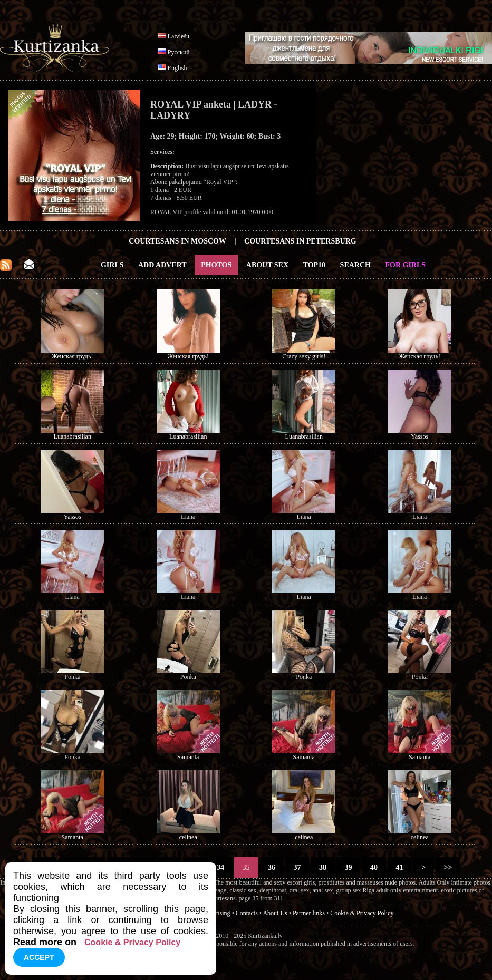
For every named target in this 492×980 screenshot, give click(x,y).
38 (323, 867)
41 (399, 867)
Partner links (309, 913)
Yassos (419, 436)
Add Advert (162, 265)
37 (297, 867)
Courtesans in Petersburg (300, 241)
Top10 (315, 265)
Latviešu (179, 36)
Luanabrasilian (73, 436)
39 (348, 867)
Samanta (188, 757)
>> (448, 867)
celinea (188, 837)
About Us (275, 913)
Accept (39, 957)
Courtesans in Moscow (177, 241)
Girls (112, 265)
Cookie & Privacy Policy (362, 913)
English (177, 68)
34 (221, 867)
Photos (216, 265)
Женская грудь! (72, 356)
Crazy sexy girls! (304, 356)
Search (355, 265)
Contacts (247, 913)
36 (272, 867)
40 (374, 867)
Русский (179, 52)
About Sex (267, 265)
